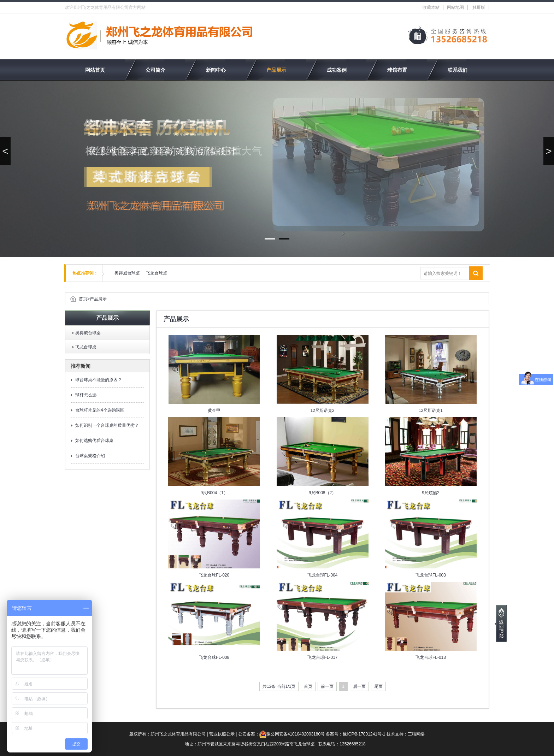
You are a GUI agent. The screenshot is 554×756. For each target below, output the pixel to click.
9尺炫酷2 (431, 493)
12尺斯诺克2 (323, 411)
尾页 (378, 686)
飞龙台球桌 (157, 273)
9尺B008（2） (322, 493)
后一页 (359, 686)
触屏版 (479, 7)
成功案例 (337, 70)
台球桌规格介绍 (90, 456)
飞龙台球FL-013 (431, 657)
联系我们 (458, 70)
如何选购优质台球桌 (94, 441)
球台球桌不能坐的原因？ (99, 380)
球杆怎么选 (86, 395)
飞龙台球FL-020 (214, 575)
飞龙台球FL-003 (431, 575)
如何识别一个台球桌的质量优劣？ (107, 425)
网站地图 (455, 7)
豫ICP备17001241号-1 (364, 734)
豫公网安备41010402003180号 (296, 734)
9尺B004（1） (214, 493)
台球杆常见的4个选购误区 (100, 410)
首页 (83, 299)
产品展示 (276, 70)
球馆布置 (397, 70)
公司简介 (155, 70)
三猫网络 (416, 734)
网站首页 (95, 70)
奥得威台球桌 (127, 273)
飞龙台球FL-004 (323, 575)
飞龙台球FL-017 (323, 657)
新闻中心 (216, 70)
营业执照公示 (222, 734)
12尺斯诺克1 (431, 411)
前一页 (327, 686)
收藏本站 (431, 7)
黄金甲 (214, 411)
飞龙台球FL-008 (214, 657)
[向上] (501, 623)
